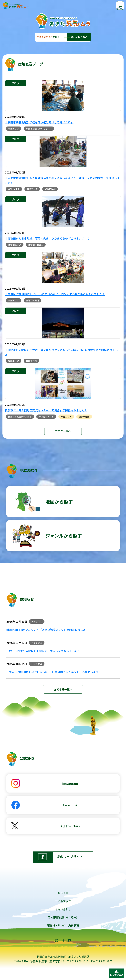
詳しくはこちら (79, 37)
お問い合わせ (63, 909)
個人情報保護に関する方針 (63, 917)
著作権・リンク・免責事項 (63, 925)
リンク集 (63, 893)
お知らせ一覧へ (63, 689)
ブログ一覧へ (63, 431)
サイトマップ (63, 901)
